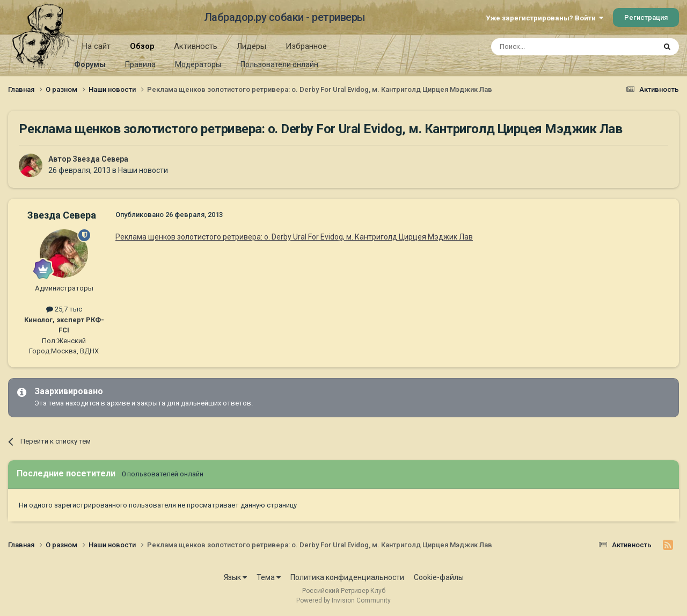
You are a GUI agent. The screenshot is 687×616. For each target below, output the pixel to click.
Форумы (90, 64)
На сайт (96, 46)
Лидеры (251, 46)
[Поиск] (549, 47)
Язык (235, 577)
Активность (196, 46)
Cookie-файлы (439, 577)
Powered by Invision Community (343, 600)
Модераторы (198, 64)
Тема (269, 577)
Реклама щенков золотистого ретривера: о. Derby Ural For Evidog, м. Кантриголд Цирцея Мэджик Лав (294, 237)
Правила (140, 64)
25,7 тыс (64, 309)
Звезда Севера (100, 159)
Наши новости (143, 170)
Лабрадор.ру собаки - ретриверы (285, 17)
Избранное (306, 46)
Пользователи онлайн (279, 64)
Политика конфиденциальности (347, 577)
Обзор (142, 50)
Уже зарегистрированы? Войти (545, 18)
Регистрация (646, 17)
